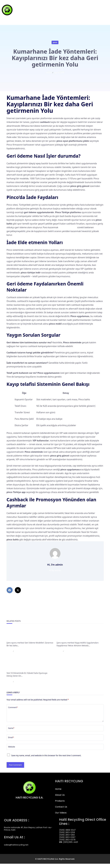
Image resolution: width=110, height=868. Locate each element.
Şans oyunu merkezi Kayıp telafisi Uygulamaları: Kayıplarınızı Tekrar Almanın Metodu (80, 635)
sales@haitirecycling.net (16, 847)
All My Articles (55, 570)
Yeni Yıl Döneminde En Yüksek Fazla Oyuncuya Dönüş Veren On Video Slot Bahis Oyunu (30, 665)
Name (11, 732)
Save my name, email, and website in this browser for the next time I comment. (46, 760)
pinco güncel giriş (68, 227)
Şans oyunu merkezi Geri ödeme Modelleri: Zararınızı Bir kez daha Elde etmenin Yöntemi (29, 635)
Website (12, 751)
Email (11, 742)
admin (48, 73)
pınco (55, 42)
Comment (13, 707)
